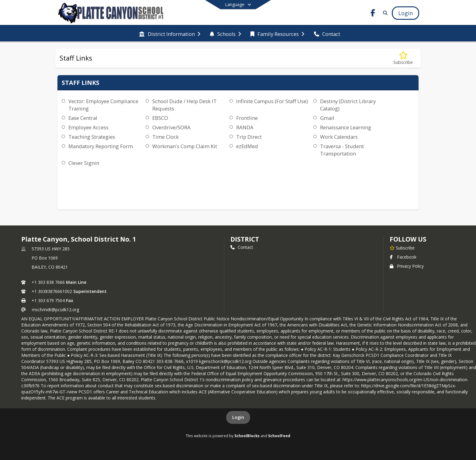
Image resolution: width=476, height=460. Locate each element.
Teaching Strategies (92, 137)
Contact (242, 247)
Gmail (327, 118)
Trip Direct (249, 137)
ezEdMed (247, 146)
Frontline (247, 118)
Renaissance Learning (346, 127)
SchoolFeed (279, 436)
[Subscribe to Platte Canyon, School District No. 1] (402, 248)
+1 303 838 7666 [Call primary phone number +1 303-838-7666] (48, 282)
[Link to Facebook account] (373, 14)
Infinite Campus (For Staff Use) (272, 101)
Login (238, 417)
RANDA (245, 127)
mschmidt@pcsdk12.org (55, 310)
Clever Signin (84, 163)
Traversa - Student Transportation (342, 150)
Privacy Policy (407, 266)
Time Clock (166, 137)
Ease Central (83, 118)
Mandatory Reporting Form (101, 146)
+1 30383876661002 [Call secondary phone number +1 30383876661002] (52, 291)
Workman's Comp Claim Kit (185, 146)
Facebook (403, 257)
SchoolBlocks (247, 436)
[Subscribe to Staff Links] (403, 58)
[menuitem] (170, 33)
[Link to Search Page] (384, 13)
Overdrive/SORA (171, 127)
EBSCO (160, 118)
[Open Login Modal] (405, 13)
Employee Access (88, 127)
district (245, 239)
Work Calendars (339, 137)
